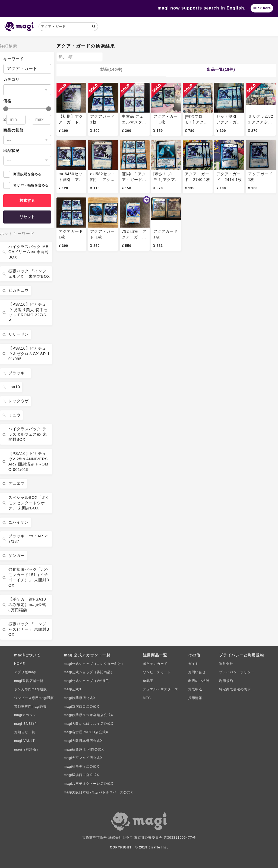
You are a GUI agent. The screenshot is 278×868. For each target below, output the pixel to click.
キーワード (13, 59)
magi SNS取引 (26, 724)
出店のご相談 (199, 681)
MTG (147, 698)
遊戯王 (148, 681)
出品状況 (11, 151)
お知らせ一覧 (25, 732)
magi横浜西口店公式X (81, 775)
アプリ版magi (25, 672)
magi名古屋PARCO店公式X (86, 732)
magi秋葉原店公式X (80, 698)
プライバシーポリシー (237, 672)
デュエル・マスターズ (160, 689)
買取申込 (195, 689)
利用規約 (226, 681)
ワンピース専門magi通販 (34, 698)
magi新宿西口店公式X (81, 707)
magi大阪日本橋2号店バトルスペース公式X (98, 792)
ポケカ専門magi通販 (31, 689)
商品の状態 (13, 130)
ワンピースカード (157, 672)
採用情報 (195, 698)
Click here (262, 8)
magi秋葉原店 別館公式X (84, 749)
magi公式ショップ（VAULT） (88, 681)
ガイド (193, 664)
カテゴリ (11, 79)
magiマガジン (25, 715)
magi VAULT (24, 741)
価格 (7, 101)
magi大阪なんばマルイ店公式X (89, 724)
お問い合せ (197, 672)
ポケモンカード (155, 664)
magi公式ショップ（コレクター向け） (94, 664)
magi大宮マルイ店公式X (83, 758)
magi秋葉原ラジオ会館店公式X (89, 715)
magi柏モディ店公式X (81, 767)
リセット (27, 217)
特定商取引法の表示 (235, 689)
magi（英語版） (27, 749)
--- (9, 90)
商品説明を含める (22, 174)
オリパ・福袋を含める (26, 185)
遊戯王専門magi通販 (31, 707)
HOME (20, 664)
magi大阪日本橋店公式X (83, 741)
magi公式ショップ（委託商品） (89, 672)
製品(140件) (111, 69)
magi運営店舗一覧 (29, 681)
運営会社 (226, 664)
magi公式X (73, 689)
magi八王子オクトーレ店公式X (89, 784)
